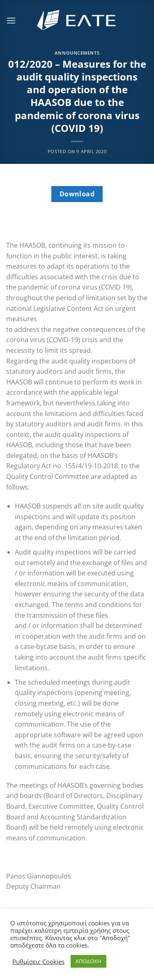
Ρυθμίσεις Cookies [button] (38, 962)
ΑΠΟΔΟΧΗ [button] (88, 961)
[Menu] (11, 20)
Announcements (77, 53)
